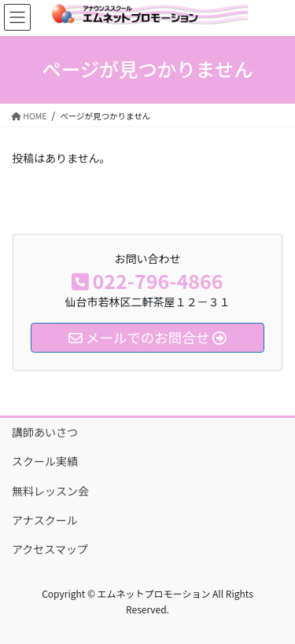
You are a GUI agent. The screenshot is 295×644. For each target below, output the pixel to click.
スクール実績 (45, 461)
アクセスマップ (50, 549)
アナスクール (45, 520)
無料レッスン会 (50, 491)
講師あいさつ (45, 432)
